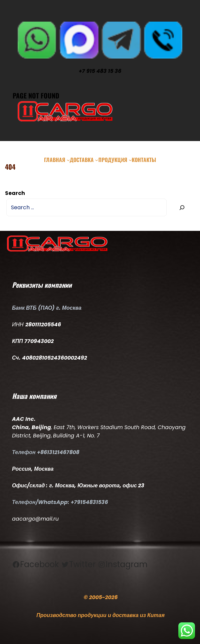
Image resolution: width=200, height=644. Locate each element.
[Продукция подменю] (130, 160)
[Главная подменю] (68, 160)
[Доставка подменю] (97, 160)
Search (15, 193)
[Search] (182, 207)
